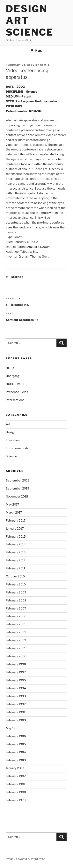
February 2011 (15, 568)
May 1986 (13, 728)
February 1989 (16, 720)
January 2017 (15, 529)
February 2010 (16, 584)
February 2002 (16, 640)
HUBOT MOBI (15, 384)
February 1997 (16, 672)
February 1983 (16, 760)
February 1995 (16, 680)
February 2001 (16, 648)
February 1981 (16, 784)
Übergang (13, 376)
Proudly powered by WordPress (25, 859)
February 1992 (16, 704)
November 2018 (17, 497)
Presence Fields (17, 392)
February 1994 (16, 688)
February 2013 (16, 552)
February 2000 (16, 656)
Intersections (15, 400)
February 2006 (16, 616)
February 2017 (16, 521)
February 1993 (16, 696)
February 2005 (16, 624)
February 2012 (16, 560)
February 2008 (16, 600)
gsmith (46, 65)
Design (11, 432)
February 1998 (16, 664)
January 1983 (15, 768)
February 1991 (16, 712)
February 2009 (16, 592)
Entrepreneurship (18, 448)
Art (8, 424)
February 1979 (16, 800)
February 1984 (16, 752)
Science (18, 277)
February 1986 (16, 736)
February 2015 (16, 537)
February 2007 (16, 608)
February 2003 (16, 632)
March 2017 (14, 513)
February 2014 (16, 544)
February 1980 (16, 792)
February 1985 (16, 744)
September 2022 (18, 481)
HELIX (10, 368)
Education (13, 440)
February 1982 (16, 776)
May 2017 (12, 505)
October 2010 (15, 576)
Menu (36, 51)
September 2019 (18, 489)
